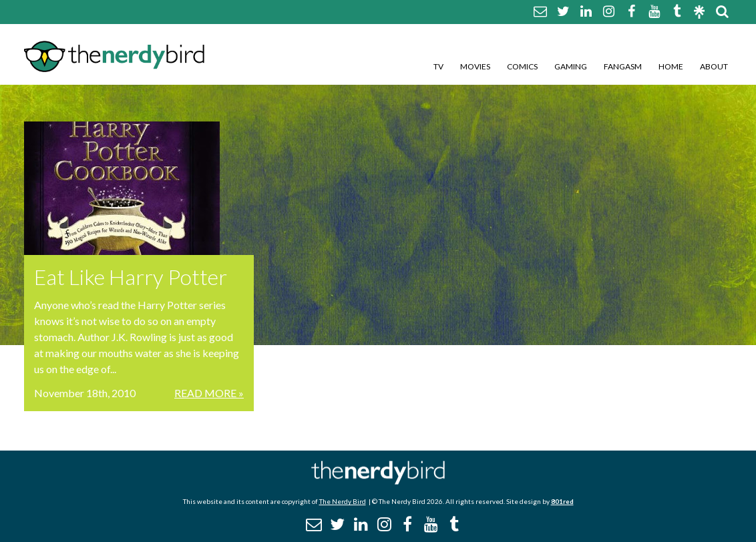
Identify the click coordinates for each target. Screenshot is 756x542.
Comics (522, 66)
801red (562, 501)
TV (438, 66)
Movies (475, 66)
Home (671, 66)
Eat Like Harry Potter (131, 277)
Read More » (209, 393)
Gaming (571, 66)
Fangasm (623, 66)
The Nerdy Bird (343, 501)
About (714, 66)
